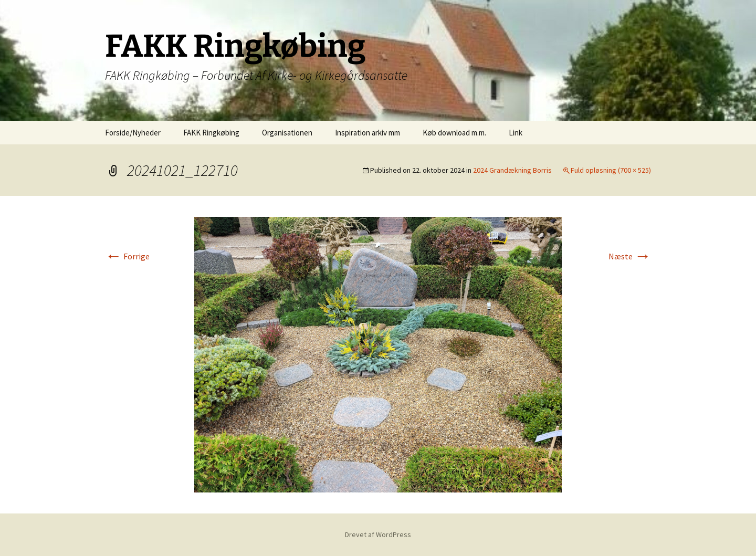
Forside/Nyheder (133, 133)
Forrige (127, 256)
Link (516, 133)
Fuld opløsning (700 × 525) (611, 170)
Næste (630, 256)
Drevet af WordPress (378, 534)
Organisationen (287, 133)
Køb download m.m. (454, 133)
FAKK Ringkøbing (211, 133)
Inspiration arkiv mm (367, 133)
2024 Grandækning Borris (512, 170)
